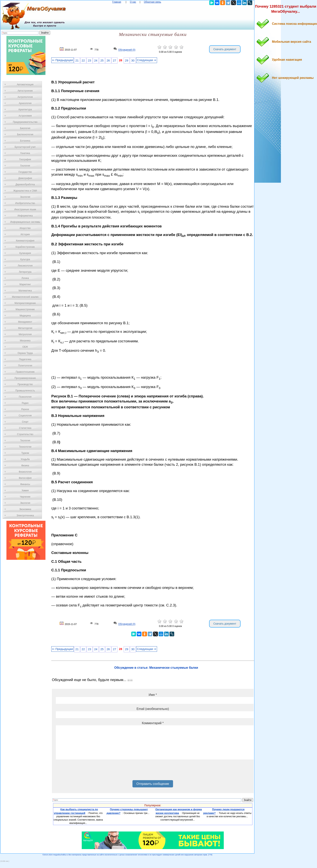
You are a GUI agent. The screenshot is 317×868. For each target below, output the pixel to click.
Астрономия (25, 116)
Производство (25, 384)
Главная (117, 2)
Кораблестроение (25, 247)
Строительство (25, 434)
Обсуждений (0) (127, 50)
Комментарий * (153, 723)
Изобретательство (25, 203)
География (25, 159)
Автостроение (25, 91)
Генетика (25, 153)
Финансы (25, 484)
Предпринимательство (25, 122)
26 (108, 61)
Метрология (25, 334)
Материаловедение (25, 303)
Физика (25, 466)
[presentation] (85, 771)
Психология (25, 397)
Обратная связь (152, 2)
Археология (25, 103)
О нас (133, 2)
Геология (25, 166)
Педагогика (25, 359)
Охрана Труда (25, 353)
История (25, 234)
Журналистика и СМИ (25, 191)
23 (90, 61)
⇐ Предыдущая (63, 60)
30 (133, 61)
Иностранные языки (25, 209)
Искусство (25, 228)
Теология (25, 441)
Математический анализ (25, 297)
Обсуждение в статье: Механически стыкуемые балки (156, 668)
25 (102, 61)
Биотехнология (25, 134)
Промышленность (25, 391)
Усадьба (25, 459)
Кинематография (25, 241)
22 (83, 61)
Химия (25, 491)
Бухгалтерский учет (25, 147)
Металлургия (25, 328)
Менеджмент (25, 322)
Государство (25, 172)
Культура (25, 259)
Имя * (153, 695)
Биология (25, 128)
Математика (25, 291)
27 (115, 61)
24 (96, 61)
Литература (25, 272)
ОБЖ (25, 347)
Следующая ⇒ (147, 60)
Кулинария (25, 253)
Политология (25, 366)
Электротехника (25, 515)
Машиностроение (25, 309)
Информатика (25, 216)
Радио (25, 403)
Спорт (25, 422)
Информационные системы (25, 222)
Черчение (25, 497)
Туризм (25, 453)
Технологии (25, 447)
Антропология (25, 97)
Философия (25, 478)
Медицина (25, 316)
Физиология (25, 472)
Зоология (25, 197)
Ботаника (25, 141)
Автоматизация (25, 85)
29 (127, 61)
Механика (25, 341)
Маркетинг (25, 284)
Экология (25, 503)
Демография (25, 178)
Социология (25, 416)
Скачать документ (225, 49)
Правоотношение (25, 372)
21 (77, 61)
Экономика (25, 509)
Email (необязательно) (153, 709)
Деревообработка (25, 184)
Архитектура (25, 110)
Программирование (25, 378)
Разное (25, 409)
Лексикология (25, 266)
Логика (25, 278)
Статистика (25, 428)
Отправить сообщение (153, 784)
